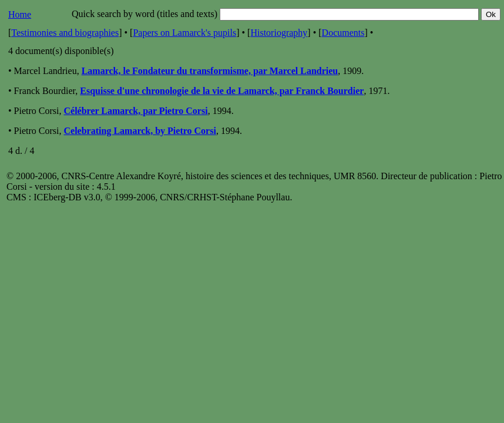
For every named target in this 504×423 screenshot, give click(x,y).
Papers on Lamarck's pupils (184, 33)
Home (20, 14)
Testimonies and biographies (65, 33)
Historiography (279, 33)
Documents (343, 33)
